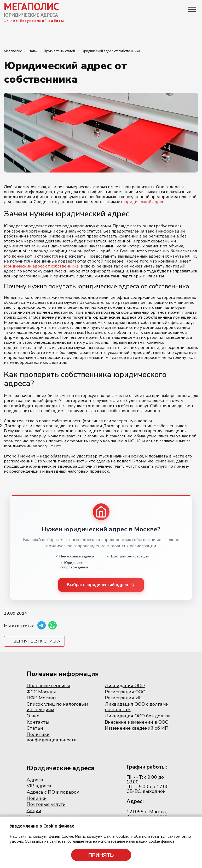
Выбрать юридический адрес (101, 585)
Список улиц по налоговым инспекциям (57, 707)
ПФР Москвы (42, 698)
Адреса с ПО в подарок (53, 792)
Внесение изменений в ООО (137, 722)
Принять (101, 855)
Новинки (37, 798)
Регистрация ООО (125, 692)
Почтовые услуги (46, 804)
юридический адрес (144, 202)
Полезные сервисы (48, 686)
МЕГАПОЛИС (31, 7)
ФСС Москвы (41, 692)
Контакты (38, 722)
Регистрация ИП (124, 698)
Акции (34, 811)
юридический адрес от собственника (41, 266)
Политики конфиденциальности (52, 737)
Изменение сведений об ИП (137, 728)
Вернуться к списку (37, 641)
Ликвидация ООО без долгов (138, 716)
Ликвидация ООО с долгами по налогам (137, 707)
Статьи (35, 728)
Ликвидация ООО (125, 686)
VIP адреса (39, 786)
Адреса (35, 780)
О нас (33, 716)
